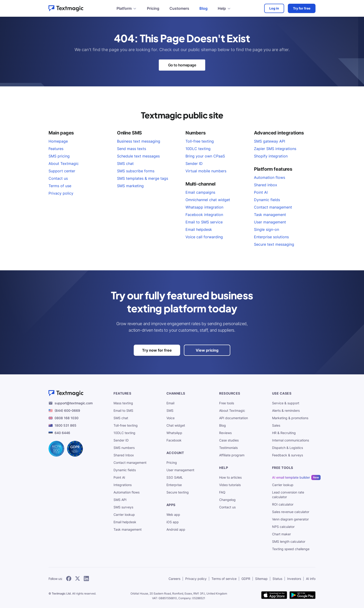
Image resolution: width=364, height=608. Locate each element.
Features (56, 149)
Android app (176, 529)
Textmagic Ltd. (62, 593)
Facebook (174, 440)
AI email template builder (291, 477)
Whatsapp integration (204, 207)
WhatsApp (174, 433)
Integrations (123, 485)
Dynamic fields (267, 200)
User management (270, 222)
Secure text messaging (274, 244)
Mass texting (123, 403)
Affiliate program (232, 455)
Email (170, 403)
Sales (276, 425)
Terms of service (224, 579)
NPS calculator (283, 527)
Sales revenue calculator (291, 512)
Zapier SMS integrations (275, 149)
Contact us (58, 178)
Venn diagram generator (290, 519)
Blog (203, 8)
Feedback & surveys (288, 455)
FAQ (222, 492)
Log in (274, 8)
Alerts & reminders (286, 410)
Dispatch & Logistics (288, 448)
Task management (270, 215)
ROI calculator (283, 504)
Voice (171, 418)
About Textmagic (64, 163)
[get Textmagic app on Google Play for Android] (302, 595)
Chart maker (281, 534)
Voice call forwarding (204, 237)
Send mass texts (132, 149)
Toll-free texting (200, 141)
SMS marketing (130, 186)
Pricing (153, 8)
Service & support (286, 403)
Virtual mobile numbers (206, 171)
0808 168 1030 (67, 418)
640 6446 (62, 433)
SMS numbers (124, 448)
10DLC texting (198, 149)
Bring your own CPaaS (205, 156)
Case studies (229, 440)
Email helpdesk (199, 229)
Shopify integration (271, 156)
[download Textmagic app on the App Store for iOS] (274, 595)
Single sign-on (266, 229)
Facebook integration (204, 215)
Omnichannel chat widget (208, 200)
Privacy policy (61, 193)
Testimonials (228, 448)
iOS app (173, 522)
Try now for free (157, 350)
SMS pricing (59, 156)
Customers (179, 8)
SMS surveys (123, 507)
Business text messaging (139, 141)
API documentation (234, 418)
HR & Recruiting (284, 433)
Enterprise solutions (271, 237)
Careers (174, 579)
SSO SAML (175, 477)
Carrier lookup (124, 515)
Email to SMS (123, 410)
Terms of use (60, 186)
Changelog (227, 500)
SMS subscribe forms (136, 171)
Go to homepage (182, 65)
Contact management (273, 207)
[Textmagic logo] (77, 393)
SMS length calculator (289, 541)
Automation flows (270, 177)
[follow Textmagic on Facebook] (69, 579)
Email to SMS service (204, 222)
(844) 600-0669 (67, 410)
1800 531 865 (65, 425)
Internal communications (291, 440)
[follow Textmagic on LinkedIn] (86, 579)
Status (277, 579)
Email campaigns (200, 192)
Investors (294, 579)
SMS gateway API (270, 141)
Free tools (227, 403)
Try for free (302, 8)
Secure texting (178, 492)
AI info (311, 579)
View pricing (207, 350)
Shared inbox (266, 185)
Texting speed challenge (291, 549)
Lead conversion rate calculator (288, 495)
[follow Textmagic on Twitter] (78, 579)
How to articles (230, 477)
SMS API (120, 500)
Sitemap (261, 579)
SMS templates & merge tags (143, 178)
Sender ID (194, 163)
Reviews (225, 433)
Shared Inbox (124, 455)
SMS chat (125, 163)
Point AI (261, 192)
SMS (170, 410)
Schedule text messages (138, 156)
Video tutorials (230, 485)
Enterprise (174, 485)
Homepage (58, 141)
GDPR (246, 579)
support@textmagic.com (74, 403)
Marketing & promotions (290, 418)
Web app (173, 515)
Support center (62, 171)
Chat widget (176, 425)
